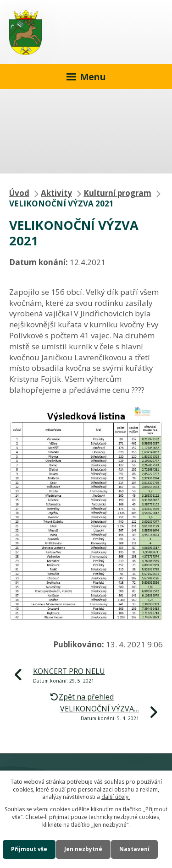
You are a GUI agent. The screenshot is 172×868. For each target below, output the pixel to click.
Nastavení (134, 849)
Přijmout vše (29, 849)
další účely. (116, 797)
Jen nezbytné (83, 849)
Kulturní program (117, 193)
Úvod (19, 193)
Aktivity (56, 193)
